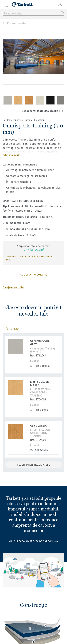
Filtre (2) (12, 329)
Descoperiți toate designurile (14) (43, 111)
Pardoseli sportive (17, 23)
